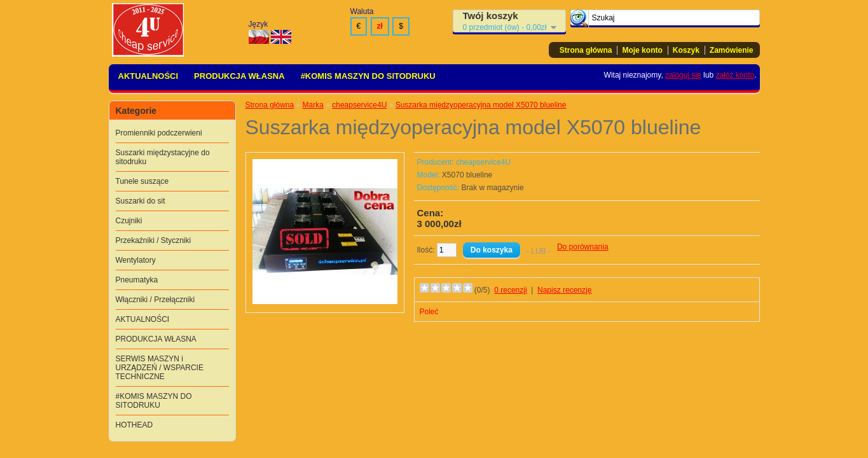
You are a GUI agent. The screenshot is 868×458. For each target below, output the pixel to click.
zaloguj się (683, 75)
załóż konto (735, 75)
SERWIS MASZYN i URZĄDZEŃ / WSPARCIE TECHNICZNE (160, 368)
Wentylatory (136, 260)
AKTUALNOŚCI (148, 76)
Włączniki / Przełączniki (155, 300)
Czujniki (129, 221)
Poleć (429, 312)
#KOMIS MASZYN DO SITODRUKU (368, 76)
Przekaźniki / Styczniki (154, 240)
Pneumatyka (137, 280)
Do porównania (583, 247)
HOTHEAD (134, 425)
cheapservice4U (359, 105)
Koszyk (686, 50)
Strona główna (586, 50)
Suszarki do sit (141, 201)
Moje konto (642, 50)
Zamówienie (732, 50)
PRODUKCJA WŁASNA (239, 76)
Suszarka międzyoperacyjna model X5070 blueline (481, 105)
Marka (313, 105)
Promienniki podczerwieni (159, 133)
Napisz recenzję (564, 290)
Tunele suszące (142, 181)
